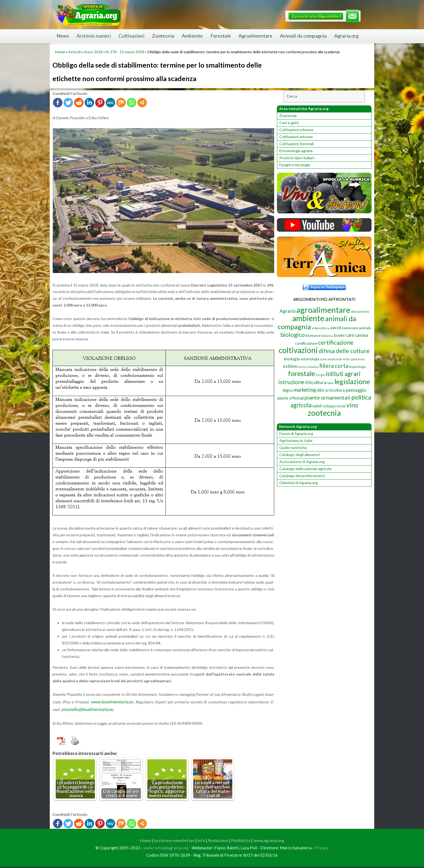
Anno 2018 (93, 52)
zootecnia (324, 413)
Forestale (221, 36)
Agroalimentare (255, 36)
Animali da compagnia (303, 36)
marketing (305, 390)
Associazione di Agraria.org (302, 462)
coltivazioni (298, 350)
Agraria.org (346, 36)
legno (288, 390)
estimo (290, 366)
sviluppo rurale (334, 406)
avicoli (336, 328)
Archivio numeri (94, 36)
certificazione (336, 342)
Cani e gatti (289, 123)
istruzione (291, 382)
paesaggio (356, 390)
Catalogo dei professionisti (302, 476)
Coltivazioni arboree (296, 137)
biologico (293, 335)
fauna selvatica (308, 367)
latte (330, 383)
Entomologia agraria (296, 151)
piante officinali (291, 398)
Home (60, 52)
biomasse (313, 335)
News (63, 36)
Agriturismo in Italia (296, 440)
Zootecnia (163, 36)
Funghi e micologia (295, 165)
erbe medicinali (331, 359)
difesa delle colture (344, 351)
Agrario (288, 311)
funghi (320, 375)
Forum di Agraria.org (296, 433)
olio (320, 390)
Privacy (322, 849)
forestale (302, 373)
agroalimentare (323, 310)
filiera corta (334, 366)
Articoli (74, 52)
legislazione (352, 381)
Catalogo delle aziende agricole (305, 469)
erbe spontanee (354, 359)
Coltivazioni (131, 36)
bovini (339, 335)
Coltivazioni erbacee (296, 130)
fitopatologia (357, 367)
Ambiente (192, 36)
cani (350, 335)
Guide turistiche (293, 448)
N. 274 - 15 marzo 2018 (125, 52)
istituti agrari (343, 374)
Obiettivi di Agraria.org (299, 483)
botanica (327, 336)
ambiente (308, 318)
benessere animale (356, 328)
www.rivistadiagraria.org (166, 849)
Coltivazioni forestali (297, 144)
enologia (292, 359)
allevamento (360, 312)
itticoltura (316, 382)
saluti (317, 406)
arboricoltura (321, 328)
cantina (361, 335)
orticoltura (335, 390)
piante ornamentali (327, 397)
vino (352, 405)
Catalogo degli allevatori (300, 455)
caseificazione (306, 343)
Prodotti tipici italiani (297, 158)
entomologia (310, 359)
